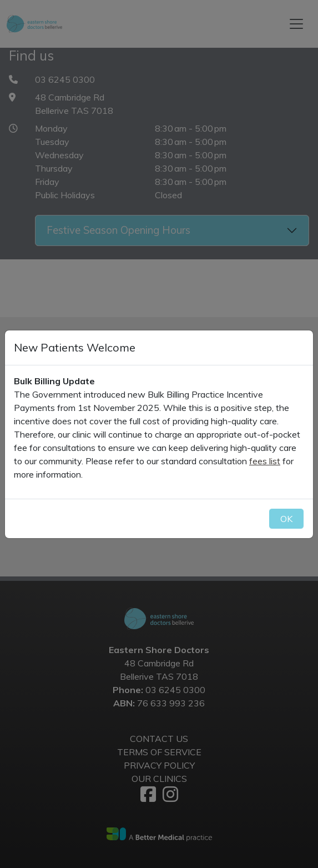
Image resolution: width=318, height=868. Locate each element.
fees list (265, 461)
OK (286, 519)
